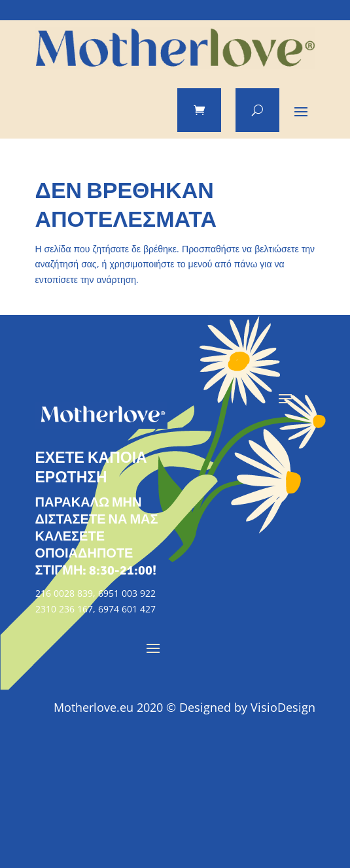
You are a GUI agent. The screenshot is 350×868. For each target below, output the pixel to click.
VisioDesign (283, 707)
